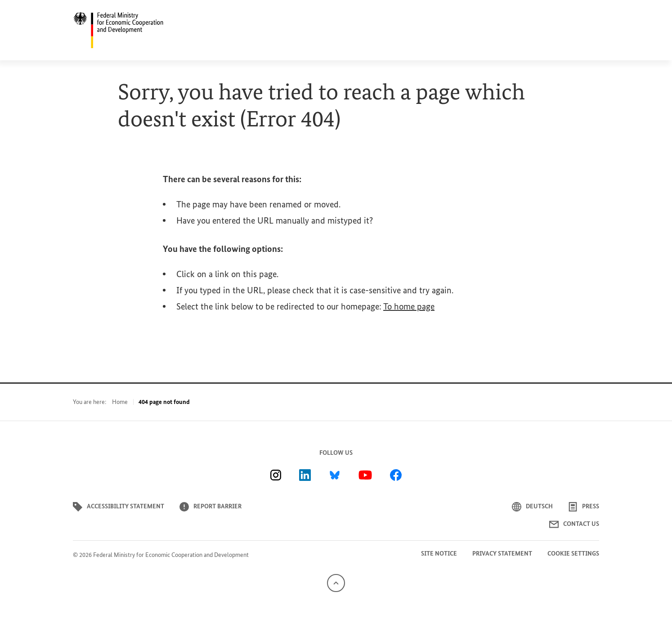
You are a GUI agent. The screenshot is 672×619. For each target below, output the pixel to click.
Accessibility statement (119, 507)
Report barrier (211, 507)
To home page (409, 306)
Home (120, 402)
